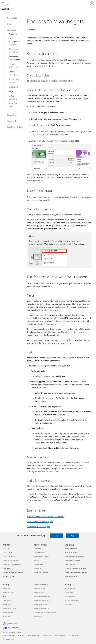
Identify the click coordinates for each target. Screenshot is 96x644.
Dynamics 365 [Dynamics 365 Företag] (7, 600)
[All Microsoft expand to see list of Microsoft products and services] (3, 3)
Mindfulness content (14, 81)
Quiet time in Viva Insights (38, 527)
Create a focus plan (13, 66)
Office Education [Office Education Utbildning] (70, 565)
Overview (13, 34)
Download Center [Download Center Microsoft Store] (39, 553)
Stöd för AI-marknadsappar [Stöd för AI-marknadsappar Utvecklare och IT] (42, 596)
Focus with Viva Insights (14, 58)
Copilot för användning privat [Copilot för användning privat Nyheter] (12, 565)
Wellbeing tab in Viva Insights (40, 521)
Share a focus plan (13, 73)
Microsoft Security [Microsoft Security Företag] (8, 592)
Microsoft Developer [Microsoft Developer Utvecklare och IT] (40, 588)
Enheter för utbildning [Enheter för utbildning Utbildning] (72, 553)
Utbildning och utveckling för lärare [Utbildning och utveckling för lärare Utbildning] (76, 569)
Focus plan (62, 81)
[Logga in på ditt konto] (92, 3)
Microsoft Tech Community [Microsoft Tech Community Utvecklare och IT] (42, 600)
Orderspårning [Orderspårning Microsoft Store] (38, 565)
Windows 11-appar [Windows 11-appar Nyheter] (9, 577)
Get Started (12, 18)
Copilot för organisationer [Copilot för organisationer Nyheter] (11, 561)
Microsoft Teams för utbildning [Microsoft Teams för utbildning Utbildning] (74, 557)
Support (6, 9)
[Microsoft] (48, 2)
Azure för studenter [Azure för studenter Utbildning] (71, 577)
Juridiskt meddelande (33, 636)
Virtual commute (13, 97)
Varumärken (47, 636)
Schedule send (13, 105)
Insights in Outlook (15, 127)
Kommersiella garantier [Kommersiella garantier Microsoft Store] (41, 573)
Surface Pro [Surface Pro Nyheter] (6, 548)
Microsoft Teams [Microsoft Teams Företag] (8, 612)
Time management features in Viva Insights (46, 516)
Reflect (12, 91)
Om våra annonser (60, 636)
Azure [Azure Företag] (5, 596)
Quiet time (13, 87)
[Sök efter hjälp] (9, 3)
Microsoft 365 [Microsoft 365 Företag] (7, 604)
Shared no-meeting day (14, 51)
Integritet (21, 636)
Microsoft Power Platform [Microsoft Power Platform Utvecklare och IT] (42, 608)
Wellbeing (11, 30)
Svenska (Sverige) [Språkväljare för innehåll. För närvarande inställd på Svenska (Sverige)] (12, 623)
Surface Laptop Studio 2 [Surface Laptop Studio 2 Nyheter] (10, 557)
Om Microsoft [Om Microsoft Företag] (69, 592)
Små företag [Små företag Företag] (7, 616)
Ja (57, 536)
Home (10, 24)
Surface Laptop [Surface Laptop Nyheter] (7, 553)
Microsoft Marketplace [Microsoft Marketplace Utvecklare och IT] (41, 604)
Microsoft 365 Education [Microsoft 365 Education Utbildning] (72, 561)
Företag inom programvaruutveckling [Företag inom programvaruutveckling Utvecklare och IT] (45, 612)
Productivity (12, 115)
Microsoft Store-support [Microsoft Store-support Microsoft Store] (41, 557)
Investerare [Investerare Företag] (68, 604)
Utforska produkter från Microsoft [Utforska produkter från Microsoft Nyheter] (13, 573)
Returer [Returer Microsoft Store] (36, 561)
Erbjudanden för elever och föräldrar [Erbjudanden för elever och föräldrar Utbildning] (76, 573)
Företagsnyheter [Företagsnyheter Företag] (70, 596)
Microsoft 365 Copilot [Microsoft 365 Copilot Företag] (10, 608)
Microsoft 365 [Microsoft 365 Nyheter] (7, 569)
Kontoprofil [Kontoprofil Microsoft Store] (37, 548)
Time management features (14, 42)
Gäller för (32, 30)
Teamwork (12, 121)
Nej (72, 536)
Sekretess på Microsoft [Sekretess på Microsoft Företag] (72, 600)
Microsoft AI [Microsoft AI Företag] (7, 588)
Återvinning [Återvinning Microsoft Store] (37, 569)
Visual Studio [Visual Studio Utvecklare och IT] (38, 616)
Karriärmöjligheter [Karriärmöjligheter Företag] (71, 588)
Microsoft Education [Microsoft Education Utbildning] (71, 548)
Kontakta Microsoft (9, 636)
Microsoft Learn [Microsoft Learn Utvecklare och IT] (39, 592)
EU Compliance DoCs (75, 636)
